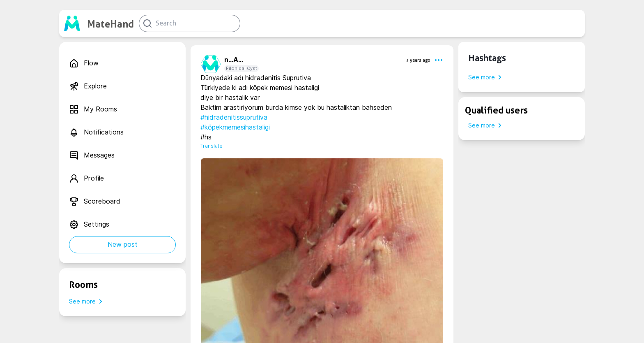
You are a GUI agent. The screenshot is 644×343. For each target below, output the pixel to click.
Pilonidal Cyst (241, 68)
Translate (212, 146)
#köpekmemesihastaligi (235, 127)
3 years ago (418, 60)
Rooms (83, 285)
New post (123, 245)
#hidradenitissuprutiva (234, 117)
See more (87, 301)
